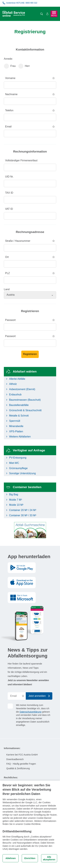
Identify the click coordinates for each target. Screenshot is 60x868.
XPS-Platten (16, 431)
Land (7, 289)
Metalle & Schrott (19, 416)
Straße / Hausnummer (18, 241)
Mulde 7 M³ (16, 500)
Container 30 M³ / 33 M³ (23, 515)
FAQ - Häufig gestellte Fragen (21, 764)
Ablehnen (11, 858)
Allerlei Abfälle (17, 379)
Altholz (13, 384)
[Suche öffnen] (42, 14)
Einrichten (30, 858)
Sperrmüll (15, 421)
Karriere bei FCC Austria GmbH (22, 755)
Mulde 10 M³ (16, 505)
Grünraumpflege (18, 468)
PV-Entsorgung (18, 458)
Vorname (10, 78)
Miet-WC (14, 463)
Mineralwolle (16, 426)
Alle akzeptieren (49, 858)
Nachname (11, 94)
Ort (7, 257)
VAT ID (9, 209)
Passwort (10, 320)
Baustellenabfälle (19, 405)
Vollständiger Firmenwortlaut (21, 160)
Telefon (9, 110)
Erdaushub (15, 395)
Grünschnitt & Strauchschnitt (25, 410)
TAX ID (9, 193)
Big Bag (14, 494)
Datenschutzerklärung (31, 712)
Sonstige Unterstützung (22, 473)
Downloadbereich (15, 759)
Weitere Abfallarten (20, 437)
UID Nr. (9, 177)
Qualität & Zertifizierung (18, 768)
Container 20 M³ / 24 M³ (23, 510)
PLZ (7, 273)
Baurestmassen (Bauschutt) (25, 400)
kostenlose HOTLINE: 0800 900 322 (20, 3)
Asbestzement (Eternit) (22, 389)
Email (8, 127)
